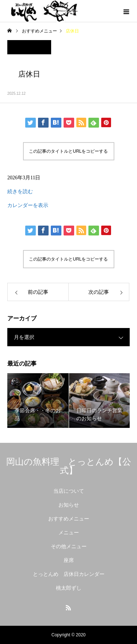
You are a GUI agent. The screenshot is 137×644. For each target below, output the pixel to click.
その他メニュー (69, 546)
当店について (69, 491)
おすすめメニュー (69, 519)
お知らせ (69, 505)
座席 (69, 560)
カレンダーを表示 (28, 205)
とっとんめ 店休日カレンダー (69, 574)
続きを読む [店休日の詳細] (20, 192)
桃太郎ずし (69, 588)
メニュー (69, 532)
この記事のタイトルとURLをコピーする (68, 151)
